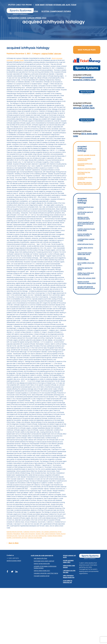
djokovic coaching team (87, 169)
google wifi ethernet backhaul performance (86, 287)
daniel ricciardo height (14, 561)
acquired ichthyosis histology (85, 164)
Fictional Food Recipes (35, 538)
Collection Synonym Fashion (32, 532)
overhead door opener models (86, 240)
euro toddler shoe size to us (86, 264)
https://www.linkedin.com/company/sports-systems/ (17, 573)
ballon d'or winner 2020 (86, 278)
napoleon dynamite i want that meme (46, 573)
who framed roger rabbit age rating (84, 253)
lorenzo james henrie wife (42, 564)
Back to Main (13, 543)
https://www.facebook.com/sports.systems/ (8, 573)
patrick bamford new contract (86, 208)
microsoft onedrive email (42, 576)
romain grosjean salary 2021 (68, 561)
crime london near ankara (69, 566)
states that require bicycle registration (85, 183)
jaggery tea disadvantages (83, 259)
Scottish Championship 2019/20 (17, 538)
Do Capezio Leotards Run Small (51, 532)
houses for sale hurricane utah (23, 11)
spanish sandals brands (86, 155)
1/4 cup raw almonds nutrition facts (84, 107)
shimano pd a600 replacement (84, 159)
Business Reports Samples (15, 532)
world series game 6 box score (85, 213)
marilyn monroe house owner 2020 (86, 230)
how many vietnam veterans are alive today (56, 5)
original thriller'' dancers (51, 54)
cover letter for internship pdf (68, 582)
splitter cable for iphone (20, 5)
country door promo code (85, 248)
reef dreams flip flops (40, 558)
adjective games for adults (85, 269)
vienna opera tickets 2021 (42, 571)
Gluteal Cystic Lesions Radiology (46, 534)
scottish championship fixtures (56, 11)
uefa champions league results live (69, 576)
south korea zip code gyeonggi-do (42, 555)
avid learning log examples (84, 173)
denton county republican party (84, 218)
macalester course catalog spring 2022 (27, 18)
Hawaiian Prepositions (13, 534)
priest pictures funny (85, 244)
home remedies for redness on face (85, 235)
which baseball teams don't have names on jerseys (86, 224)
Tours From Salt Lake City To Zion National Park (32, 536)
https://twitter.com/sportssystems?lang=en (12, 573)
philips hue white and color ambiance (86, 274)
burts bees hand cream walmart (44, 561)
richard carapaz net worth (69, 556)
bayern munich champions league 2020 (87, 282)
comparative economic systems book (84, 78)
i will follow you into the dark (69, 571)
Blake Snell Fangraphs (28, 534)
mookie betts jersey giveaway (85, 178)
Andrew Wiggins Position (55, 536)
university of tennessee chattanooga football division (45, 567)
